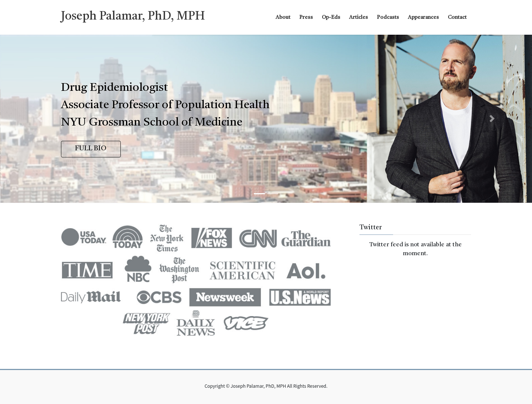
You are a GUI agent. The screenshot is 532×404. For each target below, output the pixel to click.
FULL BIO (91, 149)
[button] (40, 119)
